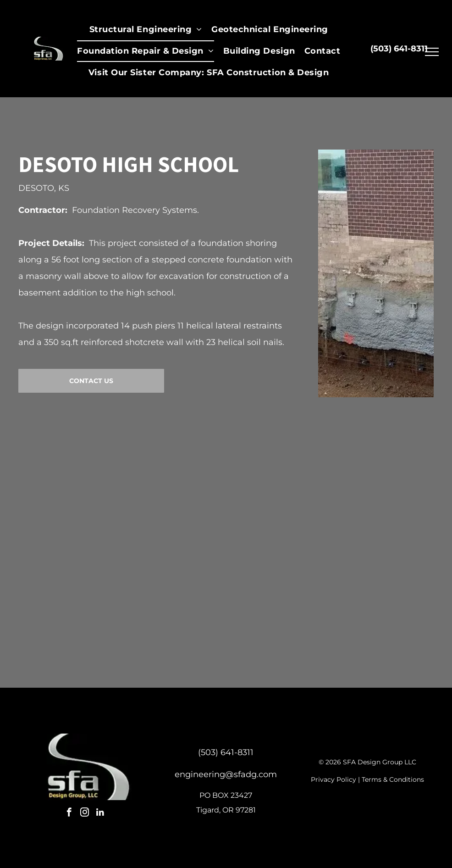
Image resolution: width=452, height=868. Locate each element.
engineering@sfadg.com (226, 774)
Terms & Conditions (393, 779)
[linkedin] (100, 813)
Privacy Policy (333, 779)
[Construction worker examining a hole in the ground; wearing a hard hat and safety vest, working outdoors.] (316, 542)
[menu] (432, 52)
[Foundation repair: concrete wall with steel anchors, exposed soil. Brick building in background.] (102, 542)
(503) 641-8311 (226, 752)
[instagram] (85, 813)
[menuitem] (146, 30)
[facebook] (69, 813)
